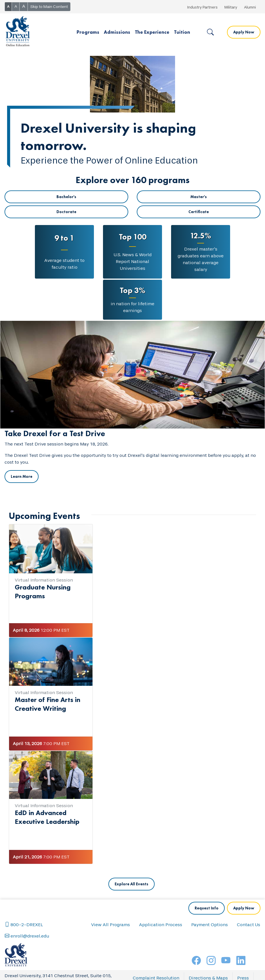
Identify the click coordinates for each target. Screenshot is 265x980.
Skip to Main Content (49, 7)
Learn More (22, 476)
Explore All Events (132, 884)
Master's (199, 197)
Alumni (250, 7)
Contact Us (249, 925)
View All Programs (111, 925)
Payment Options (210, 925)
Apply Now (244, 32)
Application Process (161, 925)
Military (231, 7)
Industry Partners (202, 7)
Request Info (207, 908)
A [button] (8, 7)
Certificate (199, 212)
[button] (88, 32)
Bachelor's (66, 197)
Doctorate (66, 212)
